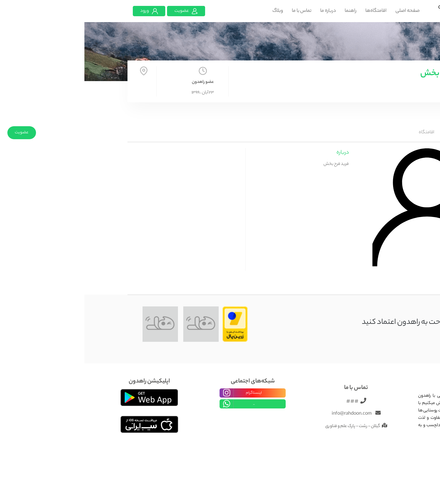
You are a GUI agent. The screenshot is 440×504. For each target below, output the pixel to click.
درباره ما (244, 11)
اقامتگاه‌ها (292, 11)
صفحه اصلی (323, 11)
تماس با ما (217, 11)
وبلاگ (193, 11)
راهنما (266, 11)
